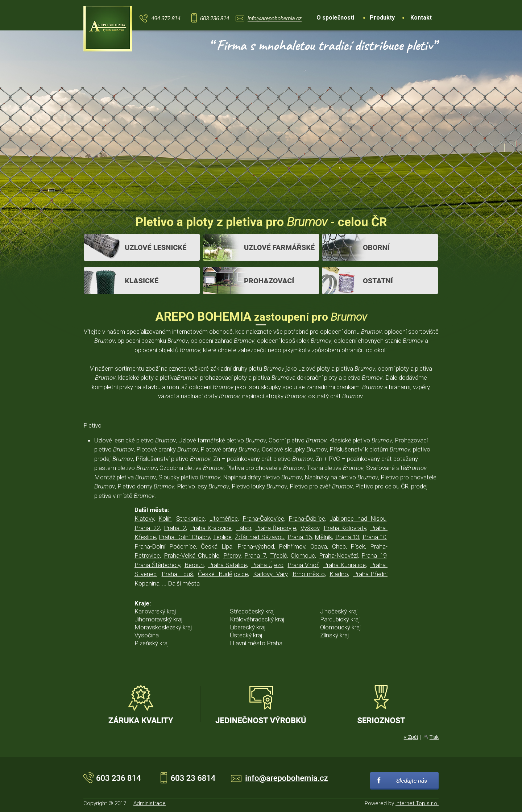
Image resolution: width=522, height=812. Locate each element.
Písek (358, 546)
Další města (184, 583)
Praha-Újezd (267, 565)
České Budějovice (223, 574)
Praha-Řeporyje (276, 528)
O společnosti (335, 18)
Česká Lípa (217, 546)
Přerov (232, 555)
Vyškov (310, 528)
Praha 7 (255, 555)
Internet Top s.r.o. (417, 803)
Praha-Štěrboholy (157, 565)
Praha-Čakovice (263, 519)
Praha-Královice (211, 528)
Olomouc (303, 555)
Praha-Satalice (227, 565)
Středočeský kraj (252, 611)
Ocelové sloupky (294, 449)
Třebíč (279, 555)
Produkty (382, 18)
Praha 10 (374, 537)
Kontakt (421, 18)
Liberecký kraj (248, 627)
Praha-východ (256, 546)
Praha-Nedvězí (338, 555)
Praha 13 (347, 537)
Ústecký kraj (246, 635)
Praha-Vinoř (303, 565)
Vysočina (147, 635)
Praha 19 (374, 555)
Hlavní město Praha (256, 643)
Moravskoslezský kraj (163, 627)
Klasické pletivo (361, 440)
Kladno (339, 574)
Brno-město (309, 574)
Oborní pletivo (287, 440)
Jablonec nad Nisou (358, 519)
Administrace (150, 803)
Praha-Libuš (177, 574)
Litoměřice (223, 519)
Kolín (165, 519)
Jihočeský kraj (339, 611)
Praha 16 (299, 537)
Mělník (323, 537)
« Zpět (411, 737)
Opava (319, 546)
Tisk (434, 737)
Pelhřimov (292, 546)
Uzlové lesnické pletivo (124, 440)
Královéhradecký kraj (257, 619)
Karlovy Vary (270, 574)
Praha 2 (175, 528)
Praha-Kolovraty (345, 528)
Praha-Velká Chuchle (192, 555)
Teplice (222, 537)
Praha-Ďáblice (307, 519)
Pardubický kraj (340, 619)
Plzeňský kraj (152, 643)
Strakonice (190, 519)
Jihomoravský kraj (159, 619)
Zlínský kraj (335, 635)
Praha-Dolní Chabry (184, 537)
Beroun (194, 565)
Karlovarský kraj (155, 611)
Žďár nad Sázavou (260, 537)
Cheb (339, 546)
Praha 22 (147, 528)
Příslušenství (347, 449)
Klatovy (144, 519)
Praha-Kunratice (344, 565)
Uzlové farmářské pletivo (222, 440)
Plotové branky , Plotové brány (187, 449)
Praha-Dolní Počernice (165, 546)
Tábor (244, 528)
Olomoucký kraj (341, 627)
